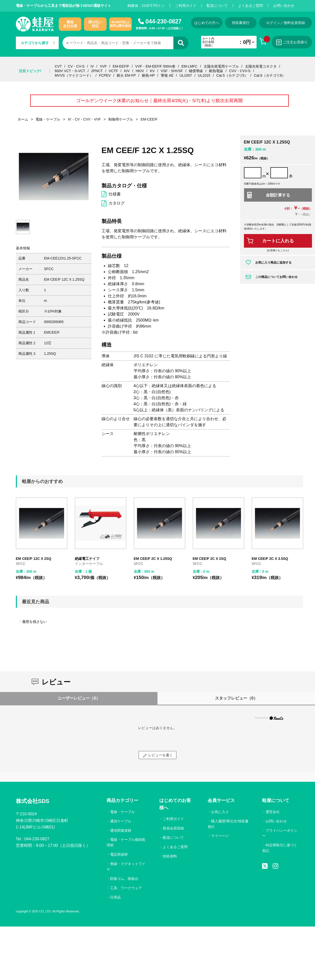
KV (152, 71)
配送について (217, 6)
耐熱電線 (216, 71)
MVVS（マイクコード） (74, 75)
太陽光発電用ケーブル (221, 66)
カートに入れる (278, 241)
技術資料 (170, 856)
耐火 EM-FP (126, 75)
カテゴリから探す (38, 43)
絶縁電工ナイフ (87, 559)
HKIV (140, 71)
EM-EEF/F (121, 66)
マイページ (220, 836)
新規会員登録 (173, 828)
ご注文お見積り (292, 42)
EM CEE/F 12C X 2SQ (34, 559)
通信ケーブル (121, 821)
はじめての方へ (207, 23)
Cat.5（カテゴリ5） (232, 75)
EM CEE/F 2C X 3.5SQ (270, 559)
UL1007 (186, 75)
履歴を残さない (35, 622)
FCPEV (105, 75)
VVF (103, 66)
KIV (127, 71)
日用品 (115, 897)
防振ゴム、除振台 (124, 879)
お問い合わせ (284, 6)
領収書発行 (241, 23)
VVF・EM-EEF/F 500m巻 (155, 66)
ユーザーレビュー (79, 698)
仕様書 (115, 194)
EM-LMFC (190, 66)
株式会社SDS (33, 801)
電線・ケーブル (122, 812)
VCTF (113, 71)
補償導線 (196, 71)
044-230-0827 (163, 21)
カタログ (117, 203)
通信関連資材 (121, 830)
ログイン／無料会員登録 (286, 23)
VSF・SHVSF (172, 71)
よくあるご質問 (250, 6)
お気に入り (220, 812)
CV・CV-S (76, 66)
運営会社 (273, 812)
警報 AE (167, 75)
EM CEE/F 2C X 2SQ (210, 559)
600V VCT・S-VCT (70, 71)
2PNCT (97, 71)
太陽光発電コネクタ (261, 66)
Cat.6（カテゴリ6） (270, 75)
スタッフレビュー (236, 698)
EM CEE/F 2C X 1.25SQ (153, 559)
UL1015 (204, 75)
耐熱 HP (148, 75)
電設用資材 (119, 854)
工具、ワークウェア (126, 888)
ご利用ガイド (186, 6)
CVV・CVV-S (240, 71)
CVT (58, 66)
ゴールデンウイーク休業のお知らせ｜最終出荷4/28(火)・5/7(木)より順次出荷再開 (159, 101)
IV (92, 66)
